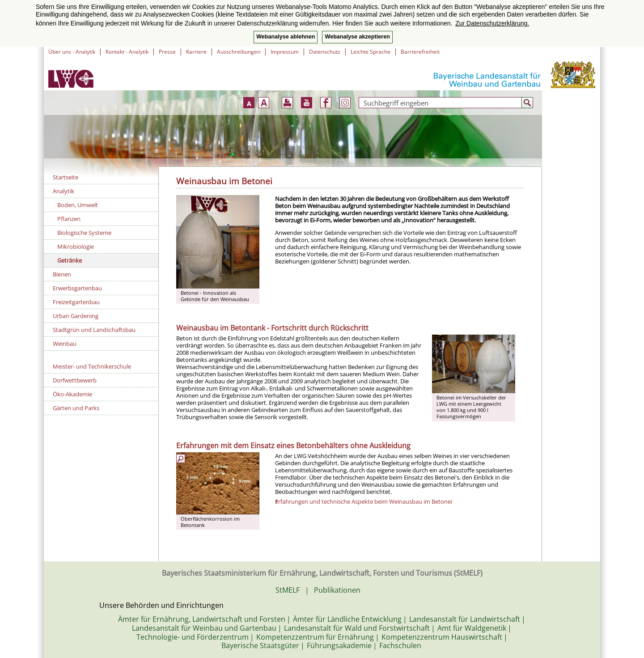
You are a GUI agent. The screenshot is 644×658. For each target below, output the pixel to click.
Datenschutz (325, 52)
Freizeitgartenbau (76, 302)
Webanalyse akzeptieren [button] (357, 37)
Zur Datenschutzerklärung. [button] (492, 23)
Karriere (196, 52)
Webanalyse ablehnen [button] (286, 37)
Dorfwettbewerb (75, 380)
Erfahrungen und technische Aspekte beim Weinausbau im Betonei (364, 501)
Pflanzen (69, 219)
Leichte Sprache (371, 52)
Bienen (62, 274)
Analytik (64, 191)
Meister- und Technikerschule (92, 366)
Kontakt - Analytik (127, 52)
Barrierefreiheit (420, 52)
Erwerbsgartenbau (77, 288)
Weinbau (65, 344)
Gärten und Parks (76, 408)
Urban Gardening (76, 316)
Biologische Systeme (84, 233)
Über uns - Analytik (72, 52)
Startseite (66, 177)
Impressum (285, 52)
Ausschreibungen (239, 52)
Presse (167, 52)
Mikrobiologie (76, 246)
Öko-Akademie (72, 394)
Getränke (70, 260)
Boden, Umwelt (78, 205)
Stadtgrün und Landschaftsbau (94, 330)
